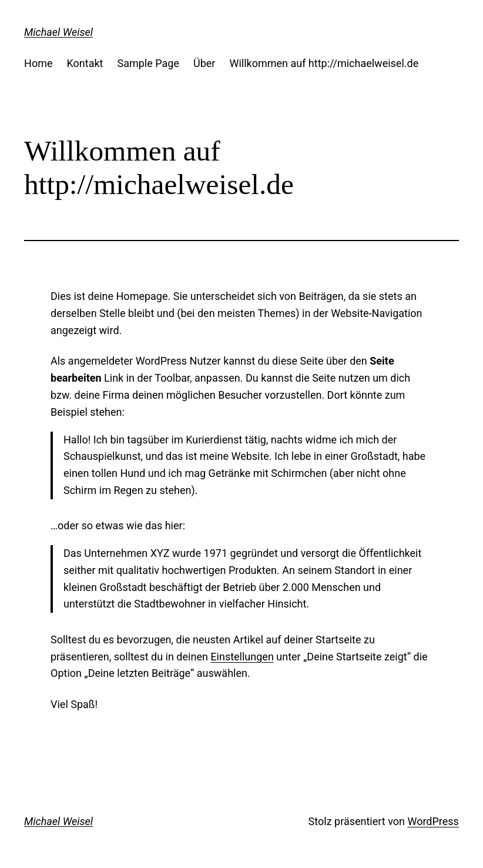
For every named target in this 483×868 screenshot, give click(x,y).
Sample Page (148, 63)
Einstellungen (242, 657)
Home (38, 63)
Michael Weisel (58, 32)
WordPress (433, 821)
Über (204, 63)
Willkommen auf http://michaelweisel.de (324, 63)
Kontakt (85, 63)
